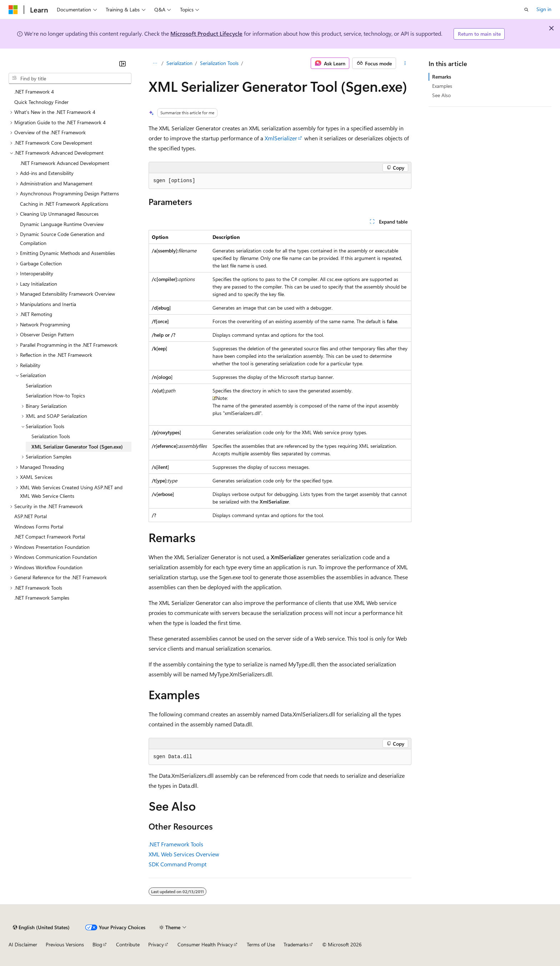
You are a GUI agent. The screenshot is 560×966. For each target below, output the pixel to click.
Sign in (544, 9)
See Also (441, 95)
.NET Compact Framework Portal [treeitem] (50, 537)
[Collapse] (122, 64)
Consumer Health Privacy (205, 944)
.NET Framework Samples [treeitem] (42, 598)
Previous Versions (65, 944)
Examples (442, 86)
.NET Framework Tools (176, 844)
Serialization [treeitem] (39, 386)
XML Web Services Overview (184, 854)
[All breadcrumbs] (155, 63)
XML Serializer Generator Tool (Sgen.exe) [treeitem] (77, 447)
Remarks (442, 77)
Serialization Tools (219, 63)
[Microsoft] (13, 10)
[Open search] (526, 10)
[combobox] (70, 79)
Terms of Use (261, 944)
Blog (97, 944)
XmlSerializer (281, 138)
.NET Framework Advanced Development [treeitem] (65, 163)
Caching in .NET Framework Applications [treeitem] (64, 204)
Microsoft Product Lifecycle (206, 33)
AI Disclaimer (23, 944)
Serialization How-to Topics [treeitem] (55, 396)
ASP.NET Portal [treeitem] (31, 516)
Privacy (156, 944)
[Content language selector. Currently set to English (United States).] (41, 927)
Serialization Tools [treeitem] (51, 436)
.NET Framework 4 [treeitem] (34, 92)
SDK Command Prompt (177, 864)
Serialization (179, 63)
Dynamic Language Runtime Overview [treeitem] (62, 224)
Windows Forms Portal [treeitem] (39, 527)
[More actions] (405, 63)
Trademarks (296, 944)
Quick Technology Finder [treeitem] (41, 102)
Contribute (128, 944)
